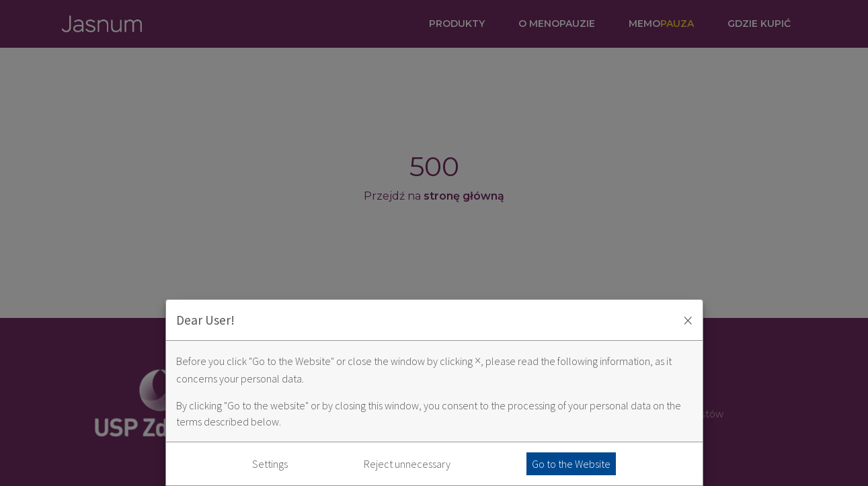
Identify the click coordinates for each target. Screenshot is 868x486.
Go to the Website (571, 464)
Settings (270, 464)
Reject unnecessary (407, 464)
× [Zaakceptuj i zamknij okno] (688, 320)
